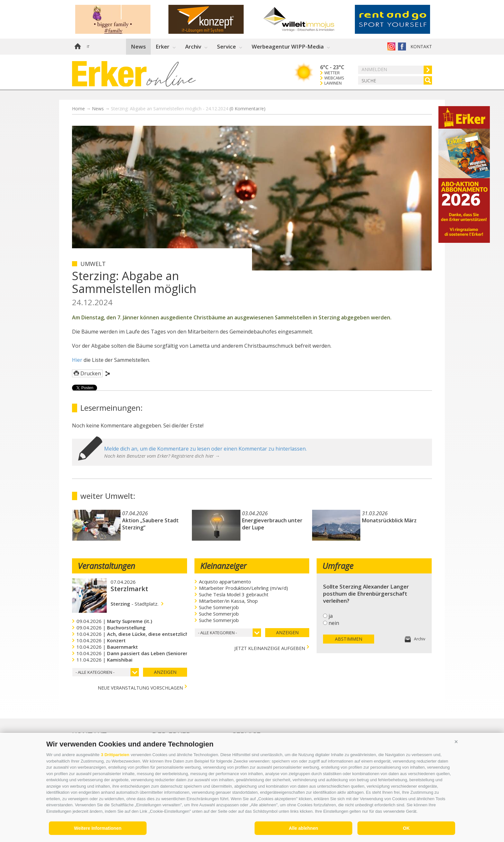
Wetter (332, 73)
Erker (162, 46)
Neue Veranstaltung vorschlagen (140, 687)
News (138, 46)
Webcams (334, 78)
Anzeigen (165, 672)
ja (331, 616)
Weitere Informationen (98, 828)
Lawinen (333, 83)
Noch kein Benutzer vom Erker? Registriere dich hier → (162, 456)
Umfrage (338, 566)
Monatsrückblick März (389, 520)
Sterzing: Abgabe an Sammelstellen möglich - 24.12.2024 (188, 109)
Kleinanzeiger (223, 566)
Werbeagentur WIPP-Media (288, 46)
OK (406, 828)
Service (226, 46)
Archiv (193, 46)
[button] (456, 742)
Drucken (91, 373)
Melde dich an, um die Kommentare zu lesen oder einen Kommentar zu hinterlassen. (205, 449)
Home (77, 47)
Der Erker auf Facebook (402, 46)
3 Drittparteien (115, 755)
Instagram (391, 46)
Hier (77, 360)
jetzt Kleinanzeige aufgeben (270, 648)
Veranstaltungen (106, 566)
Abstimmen (349, 639)
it (88, 47)
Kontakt (421, 46)
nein (334, 623)
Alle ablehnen (303, 828)
